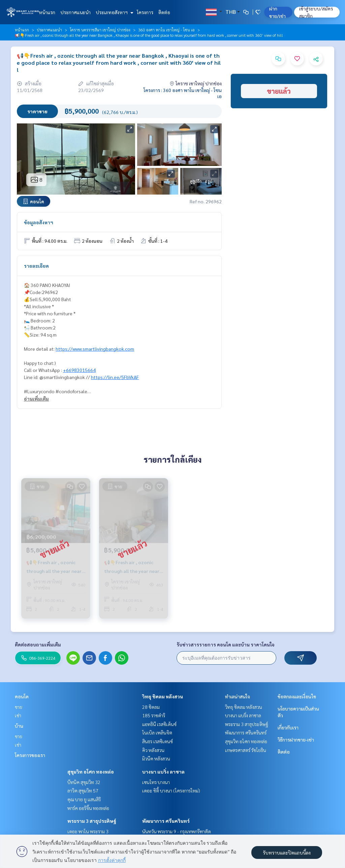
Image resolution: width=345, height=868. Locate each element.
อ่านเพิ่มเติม (36, 399)
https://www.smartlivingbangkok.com (95, 349)
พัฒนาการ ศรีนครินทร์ (166, 821)
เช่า (18, 715)
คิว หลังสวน (153, 750)
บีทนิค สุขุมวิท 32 (84, 782)
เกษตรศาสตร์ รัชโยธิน (246, 750)
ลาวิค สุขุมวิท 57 (83, 790)
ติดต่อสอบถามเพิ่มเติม (38, 644)
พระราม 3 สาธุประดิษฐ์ (92, 821)
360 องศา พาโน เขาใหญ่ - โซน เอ (166, 30)
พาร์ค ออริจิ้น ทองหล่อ (88, 808)
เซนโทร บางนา (156, 782)
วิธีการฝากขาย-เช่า (296, 740)
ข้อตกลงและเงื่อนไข (297, 696)
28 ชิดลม (151, 707)
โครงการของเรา (30, 755)
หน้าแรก (47, 12)
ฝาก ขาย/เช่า (277, 12)
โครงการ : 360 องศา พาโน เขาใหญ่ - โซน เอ (183, 93)
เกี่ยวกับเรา (288, 727)
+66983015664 (79, 370)
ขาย (19, 707)
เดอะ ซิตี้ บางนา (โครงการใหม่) (171, 790)
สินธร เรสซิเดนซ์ (158, 741)
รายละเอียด (36, 266)
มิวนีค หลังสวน (156, 758)
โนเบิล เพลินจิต (157, 732)
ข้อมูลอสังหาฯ (39, 222)
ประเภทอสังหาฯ (114, 12)
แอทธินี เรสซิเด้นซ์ (159, 724)
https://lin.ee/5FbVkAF (115, 377)
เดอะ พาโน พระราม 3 (88, 831)
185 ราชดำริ (154, 715)
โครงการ (145, 12)
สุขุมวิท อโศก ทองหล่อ (91, 772)
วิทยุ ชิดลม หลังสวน (163, 696)
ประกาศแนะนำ (75, 12)
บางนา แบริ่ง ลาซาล (163, 772)
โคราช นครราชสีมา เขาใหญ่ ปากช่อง (100, 30)
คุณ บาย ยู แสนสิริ (84, 799)
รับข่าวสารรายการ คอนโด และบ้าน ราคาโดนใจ (226, 644)
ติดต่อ (164, 12)
